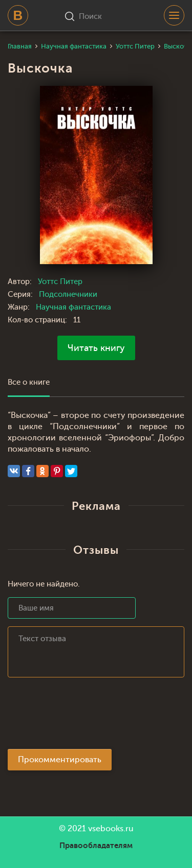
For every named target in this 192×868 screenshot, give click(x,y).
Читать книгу (96, 348)
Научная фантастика (73, 307)
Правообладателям (96, 846)
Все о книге (29, 382)
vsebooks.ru (111, 829)
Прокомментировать (60, 760)
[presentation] (86, 716)
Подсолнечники (68, 295)
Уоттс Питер (60, 282)
